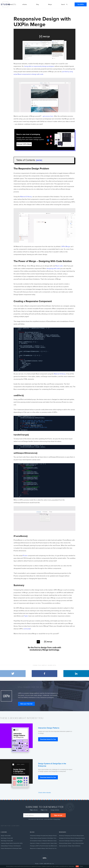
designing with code (53, 269)
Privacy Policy (57, 819)
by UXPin (14, 4)
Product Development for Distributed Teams (11, 848)
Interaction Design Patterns (49, 728)
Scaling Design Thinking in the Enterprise (11, 846)
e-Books (25, 4)
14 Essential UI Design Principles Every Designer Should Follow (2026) (44, 836)
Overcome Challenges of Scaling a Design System (71, 841)
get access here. (48, 116)
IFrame (25, 556)
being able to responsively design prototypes (39, 66)
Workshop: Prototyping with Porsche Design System (71, 836)
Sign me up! (58, 815)
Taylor (26, 616)
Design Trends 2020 (6, 836)
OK (77, 866)
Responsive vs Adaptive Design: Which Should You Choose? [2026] (44, 848)
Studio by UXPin (5, 4)
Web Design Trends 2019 (7, 838)
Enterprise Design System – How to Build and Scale (71, 843)
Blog (38, 4)
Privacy (37, 864)
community (27, 629)
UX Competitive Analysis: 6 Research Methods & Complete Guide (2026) (44, 841)
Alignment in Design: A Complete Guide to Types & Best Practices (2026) (44, 843)
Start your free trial (26, 704)
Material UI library (26, 197)
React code (59, 266)
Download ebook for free (48, 739)
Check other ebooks (45, 793)
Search (63, 4)
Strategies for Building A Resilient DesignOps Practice (72, 838)
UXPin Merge (65, 247)
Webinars (10, 4)
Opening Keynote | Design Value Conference (70, 846)
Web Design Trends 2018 (7, 841)
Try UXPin (81, 4)
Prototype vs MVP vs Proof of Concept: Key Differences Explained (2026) (44, 846)
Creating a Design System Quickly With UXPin (12, 843)
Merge (50, 4)
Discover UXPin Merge (24, 144)
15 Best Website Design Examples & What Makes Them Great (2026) (44, 838)
